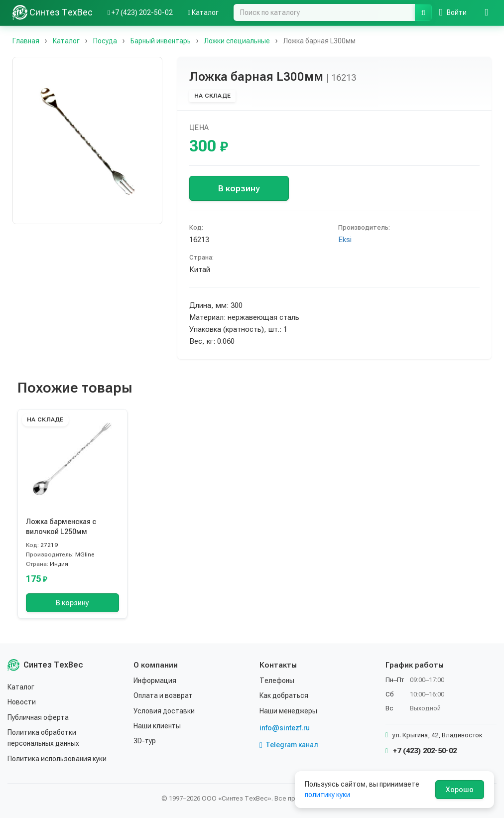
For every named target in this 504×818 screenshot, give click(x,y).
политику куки (327, 795)
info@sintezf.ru (285, 728)
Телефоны (277, 681)
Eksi (345, 240)
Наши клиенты (157, 726)
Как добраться (284, 695)
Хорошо (460, 790)
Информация (155, 681)
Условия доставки (164, 711)
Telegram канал (289, 745)
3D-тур (145, 741)
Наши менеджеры (288, 711)
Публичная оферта (38, 717)
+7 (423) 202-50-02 (421, 751)
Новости (22, 702)
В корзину (239, 188)
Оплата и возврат (163, 695)
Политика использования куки (57, 759)
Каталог (21, 687)
